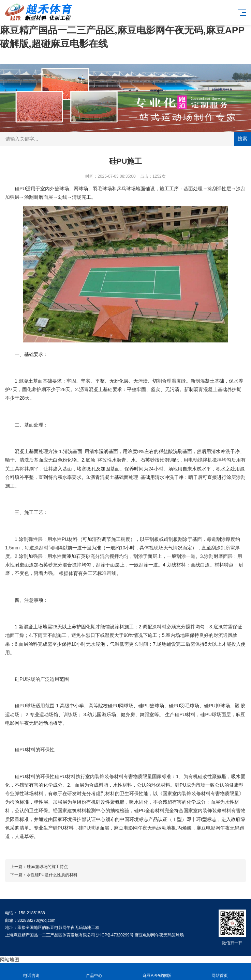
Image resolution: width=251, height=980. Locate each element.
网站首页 (220, 972)
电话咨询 (31, 972)
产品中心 (94, 972)
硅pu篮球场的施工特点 (47, 867)
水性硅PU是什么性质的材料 (52, 875)
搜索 (242, 139)
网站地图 (10, 960)
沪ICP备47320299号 (115, 935)
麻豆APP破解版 (157, 972)
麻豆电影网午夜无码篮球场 (159, 935)
